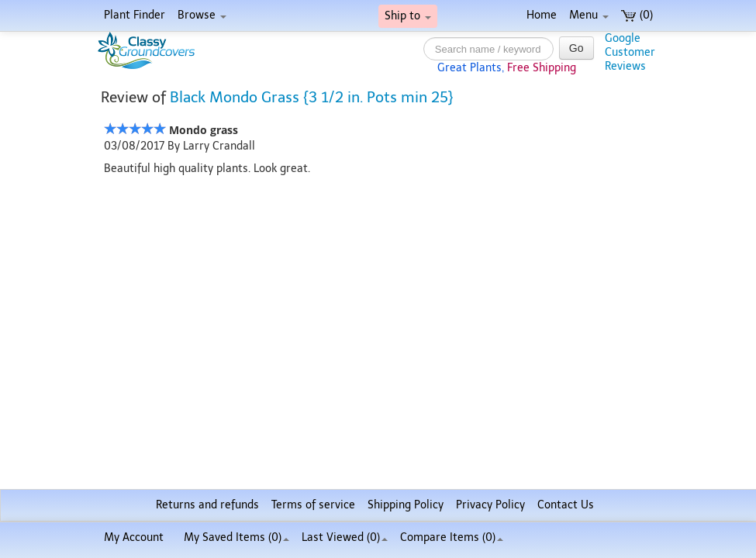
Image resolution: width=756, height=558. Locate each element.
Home (542, 15)
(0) (637, 15)
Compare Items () (452, 537)
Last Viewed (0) (345, 537)
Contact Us (566, 505)
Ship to (408, 16)
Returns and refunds (207, 505)
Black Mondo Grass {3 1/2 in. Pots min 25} (312, 97)
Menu (589, 15)
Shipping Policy (406, 505)
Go (576, 48)
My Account (134, 537)
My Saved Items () (236, 537)
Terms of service (313, 505)
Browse (202, 15)
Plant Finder (135, 15)
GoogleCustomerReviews (630, 52)
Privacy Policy (490, 505)
